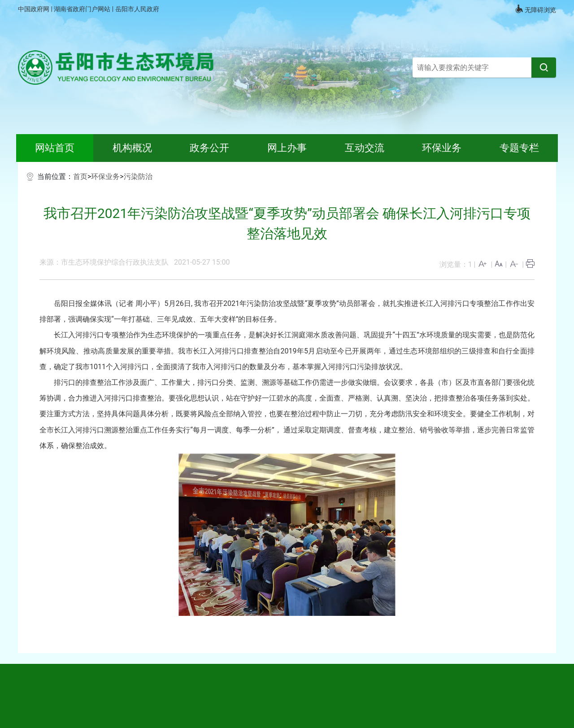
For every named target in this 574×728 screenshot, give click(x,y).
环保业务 (105, 177)
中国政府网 (34, 9)
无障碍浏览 (535, 9)
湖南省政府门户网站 (83, 9)
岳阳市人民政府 (137, 9)
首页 (80, 177)
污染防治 (138, 177)
